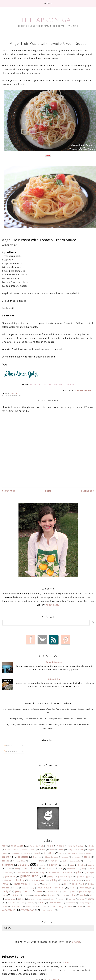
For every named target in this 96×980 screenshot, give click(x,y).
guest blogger (84, 877)
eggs (17, 869)
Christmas (37, 857)
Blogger (76, 942)
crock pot (53, 861)
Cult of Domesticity (71, 861)
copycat (32, 861)
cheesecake (86, 853)
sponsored (70, 903)
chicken (7, 857)
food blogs (9, 872)
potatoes (15, 895)
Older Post (87, 491)
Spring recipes (85, 903)
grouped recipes (65, 877)
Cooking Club (19, 861)
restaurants (51, 895)
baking (34, 850)
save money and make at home (42, 899)
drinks (91, 865)
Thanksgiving (57, 906)
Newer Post (9, 491)
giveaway (10, 876)
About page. (53, 605)
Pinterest (59, 385)
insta (5, 884)
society (31, 903)
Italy (45, 884)
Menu (48, 3)
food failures (23, 872)
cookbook (76, 857)
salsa (92, 895)
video (43, 910)
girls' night (90, 872)
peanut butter (53, 891)
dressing (81, 865)
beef (61, 849)
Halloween (7, 880)
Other (71, 385)
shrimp (81, 899)
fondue (91, 869)
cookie (87, 857)
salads (83, 895)
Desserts (41, 865)
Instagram (21, 884)
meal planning (28, 888)
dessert (23, 864)
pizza (73, 891)
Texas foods (32, 906)
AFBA (4, 846)
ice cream (77, 880)
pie (64, 891)
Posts (8, 746)
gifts (79, 872)
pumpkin (37, 895)
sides (91, 899)
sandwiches (10, 899)
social (22, 903)
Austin (60, 846)
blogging (15, 853)
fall (61, 869)
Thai (44, 906)
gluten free (29, 876)
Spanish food (55, 903)
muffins (73, 888)
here (67, 963)
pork (4, 895)
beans (52, 850)
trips (89, 906)
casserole (73, 853)
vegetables (9, 910)
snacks (11, 903)
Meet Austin (44, 888)
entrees (48, 868)
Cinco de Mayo (52, 857)
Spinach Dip (54, 679)
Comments (11, 751)
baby (92, 846)
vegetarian (28, 910)
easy (7, 869)
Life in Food (78, 884)
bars (43, 849)
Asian (50, 846)
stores (5, 906)
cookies (6, 861)
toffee (80, 906)
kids (66, 884)
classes (65, 857)
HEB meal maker (37, 880)
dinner (53, 865)
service (72, 899)
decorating (8, 865)
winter (51, 910)
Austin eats (76, 846)
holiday (53, 880)
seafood (62, 899)
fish (83, 869)
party (5, 891)
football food (54, 872)
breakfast (49, 853)
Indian (89, 880)
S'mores (63, 895)
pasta (14, 393)
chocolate (23, 857)
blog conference (76, 850)
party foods (22, 891)
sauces (21, 899)
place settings (85, 891)
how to (65, 880)
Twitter (47, 385)
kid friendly (56, 884)
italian (36, 884)
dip (65, 865)
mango (16, 888)
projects (27, 895)
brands (26, 853)
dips (72, 865)
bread (37, 853)
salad (73, 895)
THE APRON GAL (48, 20)
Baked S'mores (54, 662)
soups (41, 903)
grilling (51, 877)
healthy (20, 880)
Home (48, 491)
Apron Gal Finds (37, 846)
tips (70, 906)
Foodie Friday (38, 872)
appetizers (17, 846)
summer (16, 906)
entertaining (29, 868)
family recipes (73, 869)
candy (62, 853)
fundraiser (68, 872)
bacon (25, 850)
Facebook (35, 385)
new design (85, 888)
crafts (42, 861)
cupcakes (87, 861)
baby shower (12, 850)
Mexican (60, 888)
